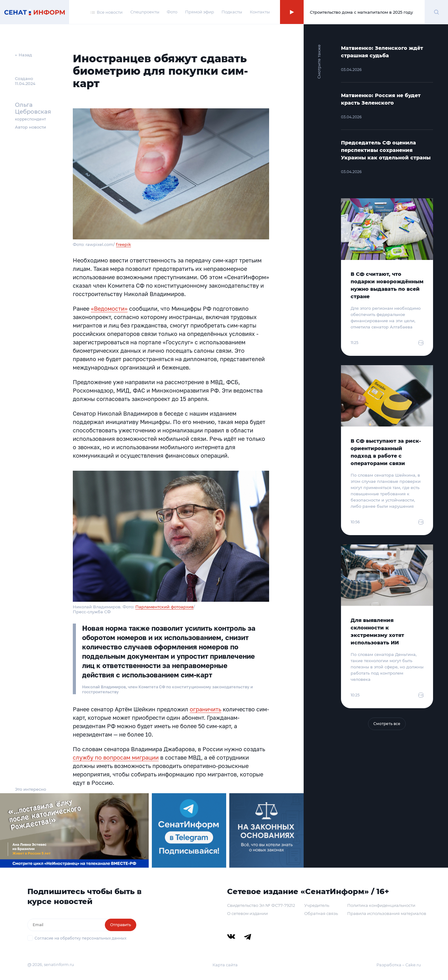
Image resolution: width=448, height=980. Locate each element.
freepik (124, 244)
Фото (172, 12)
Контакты (260, 12)
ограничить (205, 709)
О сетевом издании (247, 913)
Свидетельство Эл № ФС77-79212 (261, 905)
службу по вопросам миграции (116, 757)
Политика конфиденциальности (381, 905)
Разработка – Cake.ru (399, 965)
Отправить (121, 925)
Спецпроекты (145, 12)
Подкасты (232, 12)
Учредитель (317, 905)
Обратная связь (321, 913)
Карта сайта (225, 965)
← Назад (23, 55)
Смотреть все (387, 724)
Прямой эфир (200, 12)
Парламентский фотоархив (164, 607)
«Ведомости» (109, 309)
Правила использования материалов (387, 913)
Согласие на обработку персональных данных (80, 938)
